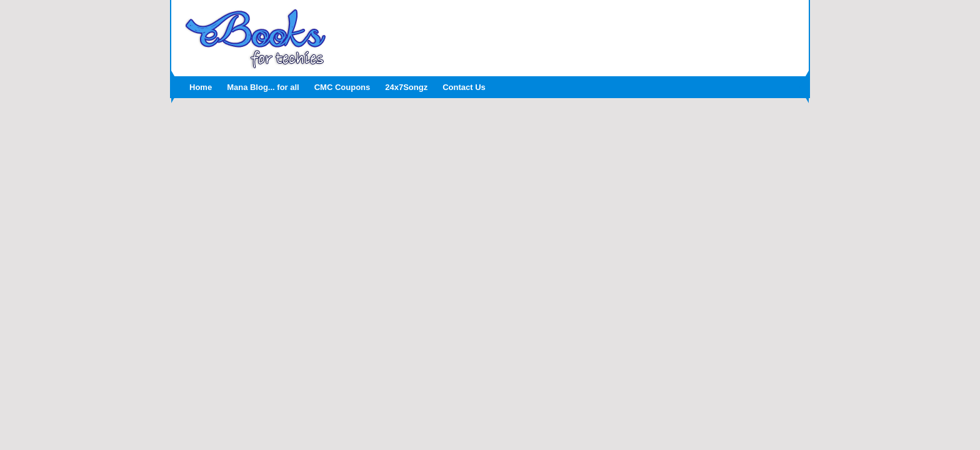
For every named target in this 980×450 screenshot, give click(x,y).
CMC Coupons (342, 87)
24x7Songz (406, 87)
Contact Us (464, 87)
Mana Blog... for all (263, 87)
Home (201, 87)
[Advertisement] (568, 34)
